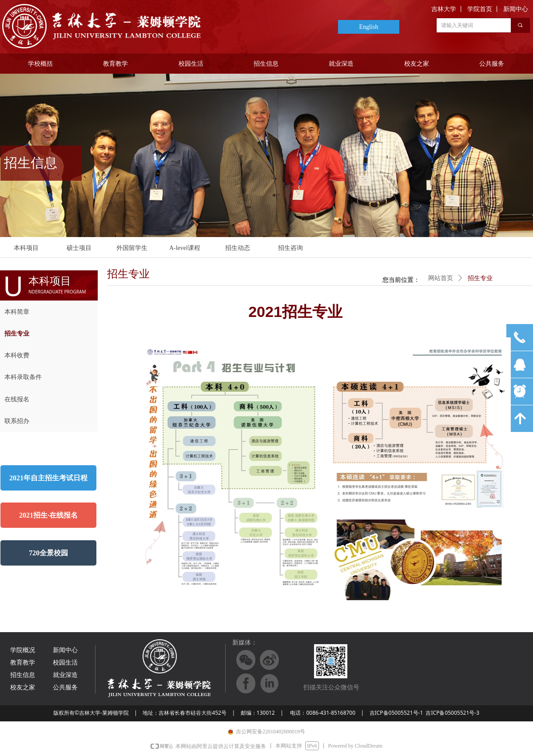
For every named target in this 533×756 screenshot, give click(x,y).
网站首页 (441, 278)
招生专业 (480, 278)
